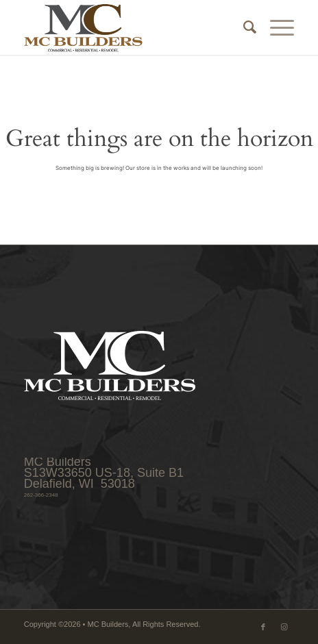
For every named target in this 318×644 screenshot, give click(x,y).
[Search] (243, 27)
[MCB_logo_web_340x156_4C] (132, 27)
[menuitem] (243, 27)
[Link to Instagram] (284, 627)
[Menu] (275, 27)
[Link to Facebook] (263, 627)
